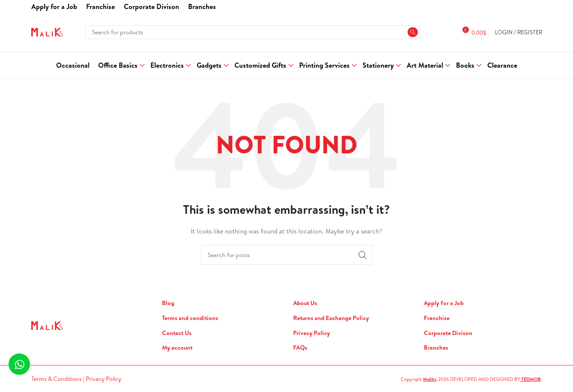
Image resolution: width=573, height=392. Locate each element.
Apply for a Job (444, 303)
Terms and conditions (190, 318)
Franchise (437, 318)
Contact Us (177, 333)
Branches (436, 348)
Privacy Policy (312, 333)
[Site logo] (47, 31)
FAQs (300, 348)
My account (177, 348)
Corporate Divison (448, 333)
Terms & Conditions (57, 379)
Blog (168, 303)
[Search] (252, 32)
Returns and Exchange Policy (331, 318)
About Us (305, 303)
